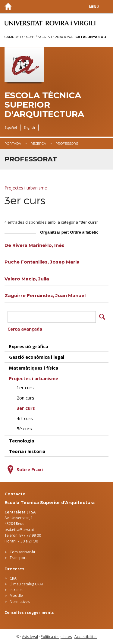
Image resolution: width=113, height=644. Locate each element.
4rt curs (25, 418)
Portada (13, 144)
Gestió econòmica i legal (37, 357)
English (29, 127)
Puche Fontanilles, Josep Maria (42, 262)
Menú (94, 7)
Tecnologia (22, 441)
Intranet (16, 590)
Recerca (38, 144)
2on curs (25, 398)
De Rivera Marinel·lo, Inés (35, 245)
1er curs (25, 387)
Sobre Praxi (30, 469)
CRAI (14, 578)
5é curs (24, 429)
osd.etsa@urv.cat (19, 530)
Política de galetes (56, 637)
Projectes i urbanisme (26, 188)
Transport (18, 558)
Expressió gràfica (29, 346)
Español (11, 127)
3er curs (26, 408)
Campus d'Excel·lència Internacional (55, 37)
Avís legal (30, 637)
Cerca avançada (25, 329)
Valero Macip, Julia (27, 279)
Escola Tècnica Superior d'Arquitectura (44, 105)
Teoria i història (27, 451)
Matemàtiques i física (34, 368)
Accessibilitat (86, 637)
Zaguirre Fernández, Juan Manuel (45, 295)
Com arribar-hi (22, 552)
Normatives (20, 602)
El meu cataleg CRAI (26, 584)
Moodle (16, 595)
